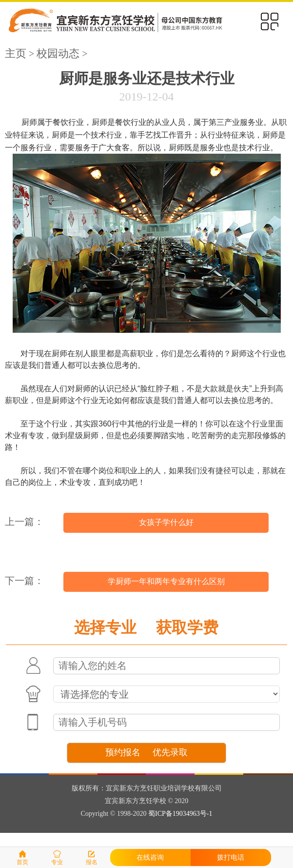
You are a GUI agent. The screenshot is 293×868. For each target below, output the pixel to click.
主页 (16, 53)
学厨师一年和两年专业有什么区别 (166, 581)
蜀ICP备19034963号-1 (180, 814)
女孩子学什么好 (166, 522)
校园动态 (58, 53)
